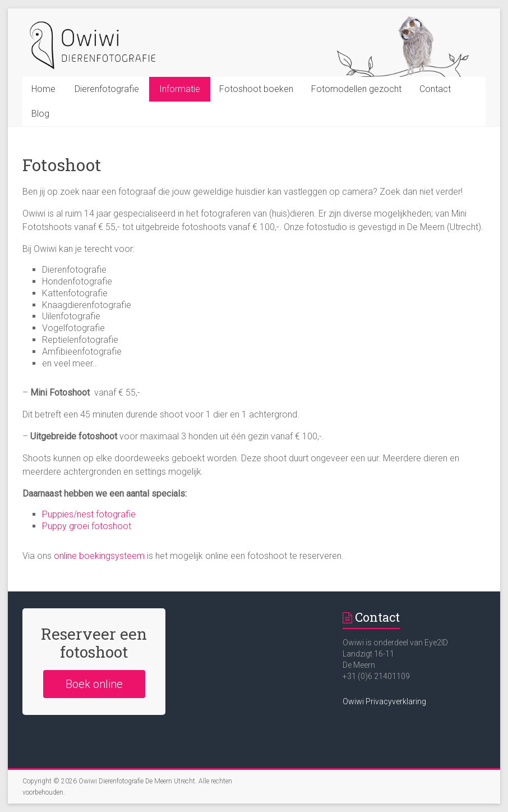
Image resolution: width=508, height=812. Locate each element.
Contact (435, 89)
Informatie (180, 89)
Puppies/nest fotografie (89, 514)
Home (43, 89)
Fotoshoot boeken (256, 89)
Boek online (94, 684)
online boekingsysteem (100, 556)
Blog (40, 114)
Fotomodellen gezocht (356, 89)
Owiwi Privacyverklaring (384, 701)
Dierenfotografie (107, 89)
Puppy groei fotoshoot (87, 526)
